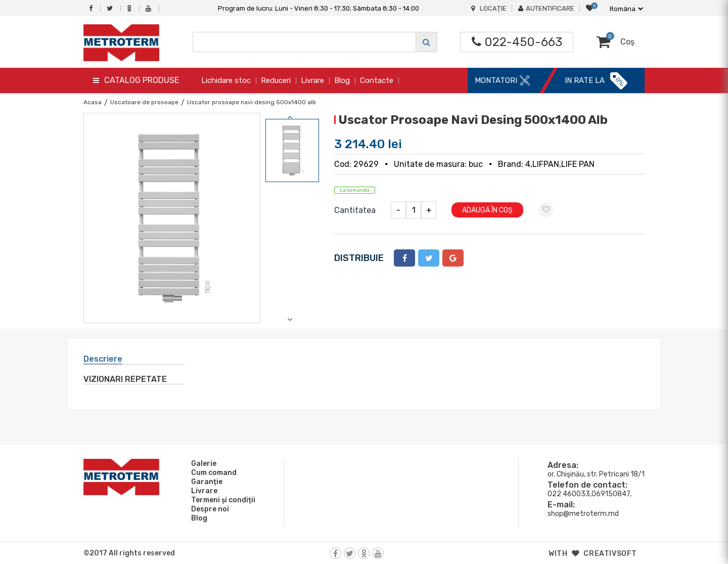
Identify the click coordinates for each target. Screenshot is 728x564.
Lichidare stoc (226, 80)
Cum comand (212, 472)
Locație (489, 8)
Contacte (377, 80)
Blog (342, 80)
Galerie (202, 463)
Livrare (312, 80)
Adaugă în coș (487, 210)
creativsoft (610, 554)
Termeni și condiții (222, 500)
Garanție (205, 482)
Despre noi (209, 509)
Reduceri (276, 80)
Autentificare (546, 8)
